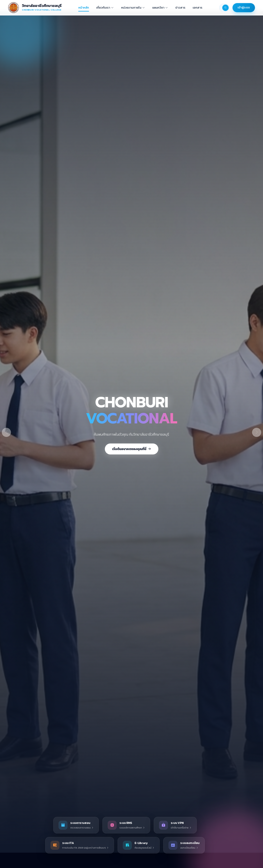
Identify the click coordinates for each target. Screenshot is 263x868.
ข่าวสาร (180, 7)
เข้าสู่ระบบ (244, 7)
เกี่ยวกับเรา (105, 7)
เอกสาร (198, 7)
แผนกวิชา (160, 7)
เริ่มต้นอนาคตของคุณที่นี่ (132, 449)
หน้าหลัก (84, 7)
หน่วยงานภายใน (133, 7)
